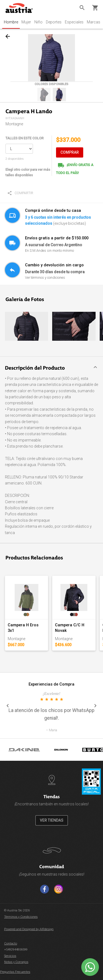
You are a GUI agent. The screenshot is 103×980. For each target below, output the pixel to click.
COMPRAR (70, 152)
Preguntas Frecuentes (15, 972)
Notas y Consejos (16, 962)
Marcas (94, 22)
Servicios (10, 956)
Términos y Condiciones (21, 917)
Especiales (74, 22)
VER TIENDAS (52, 820)
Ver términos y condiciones (45, 278)
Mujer (26, 22)
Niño (38, 22)
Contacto (11, 944)
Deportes (54, 22)
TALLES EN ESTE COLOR (25, 138)
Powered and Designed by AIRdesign (29, 929)
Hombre (11, 22)
